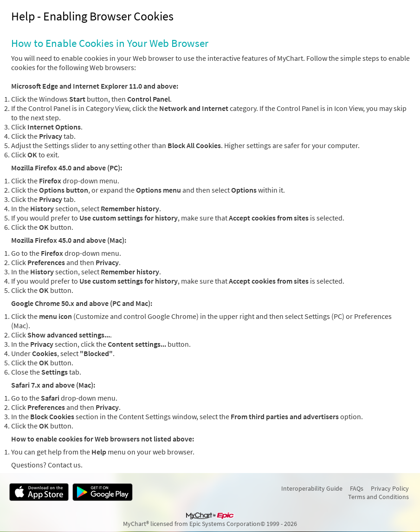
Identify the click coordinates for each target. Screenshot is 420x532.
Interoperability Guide (312, 488)
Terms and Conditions (378, 497)
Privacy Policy (390, 488)
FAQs (357, 488)
